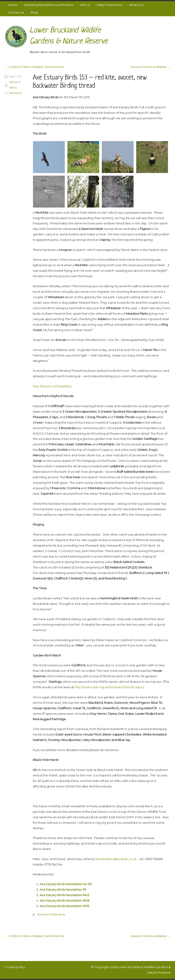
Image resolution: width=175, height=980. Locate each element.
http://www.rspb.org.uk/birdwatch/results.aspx (108, 687)
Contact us (16, 12)
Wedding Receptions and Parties (49, 5)
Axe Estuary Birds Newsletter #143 (64, 895)
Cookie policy (15, 967)
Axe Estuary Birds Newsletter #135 (64, 906)
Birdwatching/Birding (51, 914)
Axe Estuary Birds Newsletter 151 (63, 890)
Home (13, 5)
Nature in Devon (15, 85)
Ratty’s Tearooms (109, 5)
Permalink (15, 93)
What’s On (137, 5)
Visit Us (85, 5)
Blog (34, 12)
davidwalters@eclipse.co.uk (116, 859)
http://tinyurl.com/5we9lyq (52, 386)
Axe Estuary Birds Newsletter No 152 (66, 884)
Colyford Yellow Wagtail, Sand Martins (34, 67)
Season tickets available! (150, 67)
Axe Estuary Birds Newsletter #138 (65, 900)
